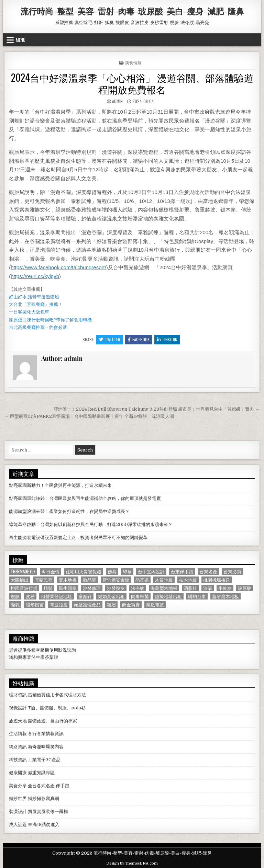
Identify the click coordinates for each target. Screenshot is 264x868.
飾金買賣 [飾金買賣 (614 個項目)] (131, 604)
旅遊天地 (18, 721)
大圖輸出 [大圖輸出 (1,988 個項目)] (20, 580)
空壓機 (42, 650)
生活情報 (18, 734)
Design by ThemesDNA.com (132, 863)
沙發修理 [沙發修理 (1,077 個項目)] (92, 588)
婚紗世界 (18, 798)
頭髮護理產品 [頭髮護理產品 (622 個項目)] (87, 604)
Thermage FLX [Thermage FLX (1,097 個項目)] (23, 572)
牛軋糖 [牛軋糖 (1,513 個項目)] (225, 588)
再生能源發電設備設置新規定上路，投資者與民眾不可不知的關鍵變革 (78, 538)
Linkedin (167, 339)
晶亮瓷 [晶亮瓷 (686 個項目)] (142, 580)
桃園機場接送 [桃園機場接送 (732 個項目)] (217, 580)
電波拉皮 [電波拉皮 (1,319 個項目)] (59, 604)
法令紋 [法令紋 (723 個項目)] (138, 588)
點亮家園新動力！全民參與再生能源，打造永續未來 (60, 485)
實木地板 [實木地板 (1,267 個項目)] (68, 580)
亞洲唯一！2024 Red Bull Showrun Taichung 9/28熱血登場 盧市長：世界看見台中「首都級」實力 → (157, 409)
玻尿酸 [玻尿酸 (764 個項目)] (245, 588)
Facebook (139, 339)
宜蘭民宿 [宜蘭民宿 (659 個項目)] (44, 580)
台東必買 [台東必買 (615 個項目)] (232, 572)
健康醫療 (18, 773)
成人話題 (18, 825)
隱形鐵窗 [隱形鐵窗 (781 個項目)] (35, 604)
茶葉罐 (51, 657)
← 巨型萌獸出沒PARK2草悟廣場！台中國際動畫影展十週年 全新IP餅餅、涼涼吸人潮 (89, 416)
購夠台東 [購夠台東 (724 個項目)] (197, 596)
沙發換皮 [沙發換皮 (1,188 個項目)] (116, 588)
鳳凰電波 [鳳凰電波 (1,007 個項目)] (155, 604)
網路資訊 (18, 747)
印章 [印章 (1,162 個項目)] (127, 572)
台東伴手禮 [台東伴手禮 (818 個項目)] (182, 572)
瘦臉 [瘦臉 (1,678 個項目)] (15, 596)
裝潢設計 (18, 812)
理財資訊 (18, 695)
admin (117, 101)
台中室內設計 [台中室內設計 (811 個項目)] (151, 572)
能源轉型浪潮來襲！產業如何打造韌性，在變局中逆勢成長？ (69, 511)
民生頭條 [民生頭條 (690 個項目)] (68, 588)
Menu (21, 40)
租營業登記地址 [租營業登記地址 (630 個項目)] (57, 596)
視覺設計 (18, 708)
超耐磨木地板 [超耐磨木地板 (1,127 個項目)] (225, 596)
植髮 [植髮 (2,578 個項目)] (48, 588)
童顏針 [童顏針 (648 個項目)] (85, 596)
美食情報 (133, 62)
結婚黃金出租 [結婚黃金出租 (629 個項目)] (111, 596)
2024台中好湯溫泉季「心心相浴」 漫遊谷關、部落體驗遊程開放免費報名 (132, 83)
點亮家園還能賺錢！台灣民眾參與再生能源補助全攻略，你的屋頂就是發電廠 (85, 498)
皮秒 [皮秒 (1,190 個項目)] (30, 596)
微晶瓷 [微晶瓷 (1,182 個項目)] (90, 580)
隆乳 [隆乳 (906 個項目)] (15, 604)
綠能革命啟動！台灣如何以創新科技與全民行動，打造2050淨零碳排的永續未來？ (91, 524)
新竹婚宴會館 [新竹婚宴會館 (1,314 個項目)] (116, 580)
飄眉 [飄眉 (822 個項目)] (111, 604)
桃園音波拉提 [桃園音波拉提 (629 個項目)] (24, 588)
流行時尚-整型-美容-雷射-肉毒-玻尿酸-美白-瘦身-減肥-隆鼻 (132, 11)
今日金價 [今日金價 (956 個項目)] (51, 572)
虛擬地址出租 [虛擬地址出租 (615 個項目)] (168, 596)
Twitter (110, 339)
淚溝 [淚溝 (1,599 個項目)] (208, 588)
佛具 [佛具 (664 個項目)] (112, 572)
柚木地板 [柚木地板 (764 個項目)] (188, 580)
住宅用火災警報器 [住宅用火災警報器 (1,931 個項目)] (84, 572)
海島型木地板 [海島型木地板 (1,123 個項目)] (164, 588)
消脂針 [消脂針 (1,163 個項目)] (190, 588)
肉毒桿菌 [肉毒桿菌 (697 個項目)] (140, 596)
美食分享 (18, 786)
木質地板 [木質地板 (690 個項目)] (164, 580)
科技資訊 (18, 760)
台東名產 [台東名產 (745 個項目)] (208, 572)
